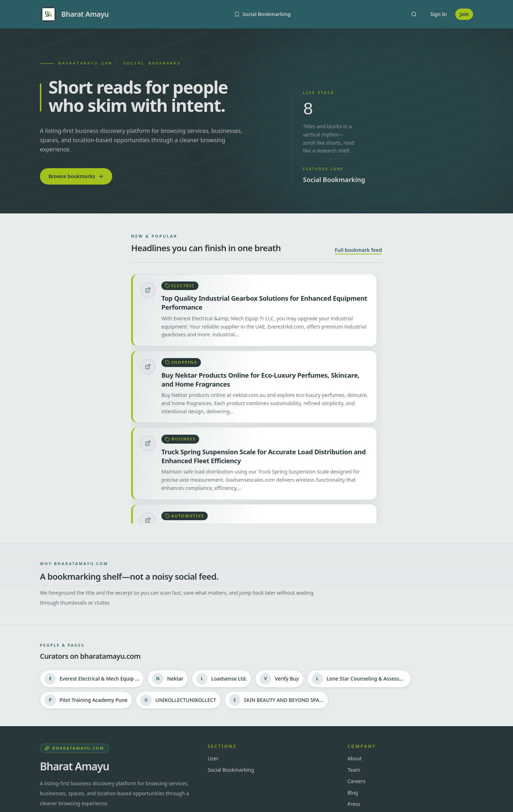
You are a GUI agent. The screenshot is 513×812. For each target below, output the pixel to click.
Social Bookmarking (231, 770)
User (213, 758)
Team (354, 770)
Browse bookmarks (76, 176)
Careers (356, 781)
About (354, 758)
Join (464, 14)
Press (354, 804)
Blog (353, 793)
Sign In (439, 14)
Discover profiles (146, 176)
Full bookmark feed (358, 250)
